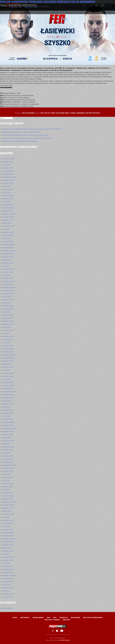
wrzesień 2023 (8, 254)
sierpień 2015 (8, 545)
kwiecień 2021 (8, 337)
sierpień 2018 (8, 435)
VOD (48, 618)
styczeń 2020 (8, 382)
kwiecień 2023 (8, 269)
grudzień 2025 (9, 171)
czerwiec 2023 (8, 263)
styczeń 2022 (8, 315)
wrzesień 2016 (8, 505)
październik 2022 (10, 287)
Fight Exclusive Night (60, 113)
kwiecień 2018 (8, 447)
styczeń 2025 (8, 205)
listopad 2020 (8, 352)
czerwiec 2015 (8, 551)
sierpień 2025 (8, 183)
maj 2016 (6, 517)
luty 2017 (6, 490)
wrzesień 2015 (8, 542)
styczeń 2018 (8, 456)
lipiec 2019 (7, 401)
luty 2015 (6, 563)
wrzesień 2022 (8, 291)
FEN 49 (47, 113)
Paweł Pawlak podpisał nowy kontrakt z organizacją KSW (26, 135)
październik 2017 (9, 465)
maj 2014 (6, 591)
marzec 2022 (8, 309)
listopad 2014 (8, 572)
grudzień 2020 (9, 349)
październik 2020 (10, 355)
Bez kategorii (28, 113)
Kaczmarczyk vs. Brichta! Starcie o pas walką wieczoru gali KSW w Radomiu (33, 129)
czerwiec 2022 (8, 300)
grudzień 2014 (8, 569)
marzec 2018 (8, 450)
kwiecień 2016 (8, 520)
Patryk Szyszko (93, 113)
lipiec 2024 (7, 223)
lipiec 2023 (7, 260)
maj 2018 (6, 444)
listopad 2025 (8, 174)
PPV (55, 618)
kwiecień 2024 (8, 232)
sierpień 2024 (8, 220)
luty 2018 (6, 453)
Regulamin (75, 618)
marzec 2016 (8, 523)
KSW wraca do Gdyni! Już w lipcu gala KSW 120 (22, 132)
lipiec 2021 (7, 327)
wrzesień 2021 (8, 321)
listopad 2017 (8, 462)
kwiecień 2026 (8, 159)
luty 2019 (6, 416)
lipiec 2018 (7, 438)
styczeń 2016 (8, 530)
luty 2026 (7, 165)
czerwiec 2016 (8, 514)
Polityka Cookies (52, 620)
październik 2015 (9, 539)
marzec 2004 (8, 597)
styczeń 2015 (8, 566)
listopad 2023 (8, 248)
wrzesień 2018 (8, 432)
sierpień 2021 (8, 324)
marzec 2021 (8, 340)
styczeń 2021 (8, 346)
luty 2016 (6, 527)
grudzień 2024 (9, 208)
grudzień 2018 (8, 422)
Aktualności (38, 618)
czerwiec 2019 (8, 404)
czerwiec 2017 (8, 477)
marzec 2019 (8, 413)
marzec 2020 (8, 376)
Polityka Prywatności (93, 618)
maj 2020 (6, 370)
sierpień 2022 (8, 294)
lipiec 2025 (7, 186)
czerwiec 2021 (8, 330)
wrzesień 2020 (9, 358)
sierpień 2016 (8, 508)
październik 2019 (9, 392)
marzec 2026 (8, 162)
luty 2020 (7, 379)
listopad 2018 (8, 425)
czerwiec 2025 (8, 189)
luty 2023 (7, 275)
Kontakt (67, 620)
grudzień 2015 (8, 533)
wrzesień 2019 (8, 395)
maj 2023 (6, 266)
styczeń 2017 (8, 493)
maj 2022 (6, 303)
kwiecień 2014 (8, 594)
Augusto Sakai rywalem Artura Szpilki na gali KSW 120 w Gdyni (28, 138)
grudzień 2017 (8, 459)
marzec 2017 (8, 487)
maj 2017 (6, 481)
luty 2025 (7, 202)
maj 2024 (6, 229)
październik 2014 (9, 576)
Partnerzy (25, 618)
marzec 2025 (8, 199)
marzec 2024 (8, 235)
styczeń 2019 (8, 419)
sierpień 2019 (8, 398)
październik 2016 (9, 502)
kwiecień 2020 (8, 373)
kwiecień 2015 (8, 557)
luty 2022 (7, 312)
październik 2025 (10, 177)
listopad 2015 (8, 536)
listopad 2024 (8, 211)
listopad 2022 (8, 284)
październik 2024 (10, 214)
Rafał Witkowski (31, 7)
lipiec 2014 (7, 585)
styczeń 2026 (8, 168)
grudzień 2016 (8, 496)
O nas (15, 618)
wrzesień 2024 (8, 217)
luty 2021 (6, 343)
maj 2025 (6, 192)
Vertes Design (65, 640)
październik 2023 (10, 251)
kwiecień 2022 (8, 306)
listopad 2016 (8, 499)
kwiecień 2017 (8, 484)
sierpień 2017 (8, 471)
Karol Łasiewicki (78, 113)
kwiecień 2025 (8, 196)
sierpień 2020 (8, 361)
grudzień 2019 (8, 386)
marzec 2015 (8, 560)
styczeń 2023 (8, 278)
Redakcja (64, 618)
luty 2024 (7, 238)
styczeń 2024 (8, 242)
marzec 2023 (8, 272)
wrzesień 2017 (8, 468)
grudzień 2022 (9, 281)
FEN (42, 113)
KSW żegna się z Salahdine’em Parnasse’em (20, 141)
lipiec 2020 (7, 364)
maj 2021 (6, 333)
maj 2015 (6, 554)
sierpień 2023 (8, 257)
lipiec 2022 (7, 297)
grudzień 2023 (9, 245)
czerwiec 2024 (8, 226)
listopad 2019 (8, 389)
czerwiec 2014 (8, 588)
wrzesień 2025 (8, 180)
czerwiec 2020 (9, 367)
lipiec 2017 (7, 474)
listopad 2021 (8, 318)
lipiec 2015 (7, 548)
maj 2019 (6, 407)
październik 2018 (9, 428)
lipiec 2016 (7, 511)
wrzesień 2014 (8, 579)
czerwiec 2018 (8, 441)
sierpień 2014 (8, 582)
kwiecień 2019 (8, 410)
